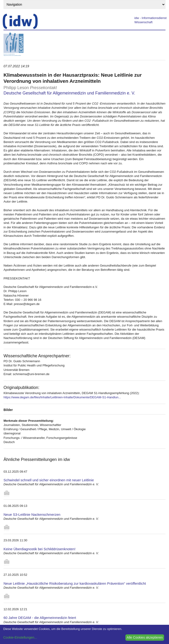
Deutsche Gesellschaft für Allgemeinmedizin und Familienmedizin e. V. (69, 93)
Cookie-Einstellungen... (20, 637)
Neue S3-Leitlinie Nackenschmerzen (32, 514)
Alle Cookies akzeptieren (145, 637)
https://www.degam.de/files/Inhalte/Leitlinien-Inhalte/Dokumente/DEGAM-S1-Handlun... (62, 397)
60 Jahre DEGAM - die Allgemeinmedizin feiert (40, 618)
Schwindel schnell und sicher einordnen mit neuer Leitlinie (49, 480)
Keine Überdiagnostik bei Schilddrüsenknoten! (39, 549)
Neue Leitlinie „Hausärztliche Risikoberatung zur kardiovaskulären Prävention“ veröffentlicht (75, 583)
